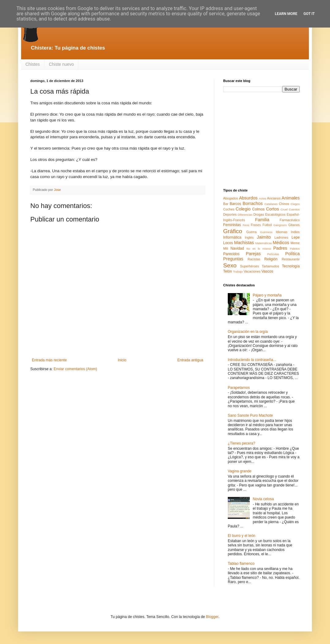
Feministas (232, 225)
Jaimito (264, 237)
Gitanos (294, 225)
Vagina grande (240, 471)
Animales (291, 198)
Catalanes (271, 204)
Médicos (281, 243)
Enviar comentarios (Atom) (75, 369)
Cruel (284, 209)
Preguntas (233, 259)
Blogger (212, 617)
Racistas (254, 259)
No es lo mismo (259, 249)
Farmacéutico (290, 220)
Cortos (272, 209)
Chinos (284, 204)
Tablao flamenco (241, 564)
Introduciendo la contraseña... (252, 360)
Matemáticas (264, 243)
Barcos (235, 204)
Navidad (237, 248)
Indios (295, 232)
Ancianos (274, 198)
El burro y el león (242, 536)
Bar (226, 204)
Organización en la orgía (248, 332)
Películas (273, 254)
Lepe (296, 237)
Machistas (244, 243)
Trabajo (238, 272)
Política (292, 254)
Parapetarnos (239, 388)
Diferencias (245, 215)
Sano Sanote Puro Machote (250, 415)
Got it (309, 14)
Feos (246, 225)
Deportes (230, 214)
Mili (226, 248)
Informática (232, 237)
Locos (228, 243)
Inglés (249, 237)
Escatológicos (275, 214)
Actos (263, 198)
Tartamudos (270, 266)
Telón (228, 271)
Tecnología (291, 266)
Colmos (259, 209)
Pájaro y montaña (267, 295)
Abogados (231, 198)
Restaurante (291, 259)
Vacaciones (252, 271)
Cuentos (294, 209)
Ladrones (281, 237)
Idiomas (282, 232)
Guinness (266, 232)
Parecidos (231, 254)
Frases (256, 225)
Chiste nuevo (62, 64)
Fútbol (267, 225)
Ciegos (295, 204)
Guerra (252, 232)
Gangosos (280, 225)
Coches (229, 209)
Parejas (253, 254)
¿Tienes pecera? (242, 443)
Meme (295, 243)
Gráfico (233, 231)
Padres (280, 248)
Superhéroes (249, 266)
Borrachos (253, 203)
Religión (271, 259)
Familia (262, 220)
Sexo (230, 265)
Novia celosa (263, 499)
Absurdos (248, 198)
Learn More (286, 14)
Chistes (33, 64)
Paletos (295, 249)
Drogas (259, 214)
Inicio (122, 360)
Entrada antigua (190, 360)
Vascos (267, 271)
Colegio (243, 209)
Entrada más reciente (49, 360)
